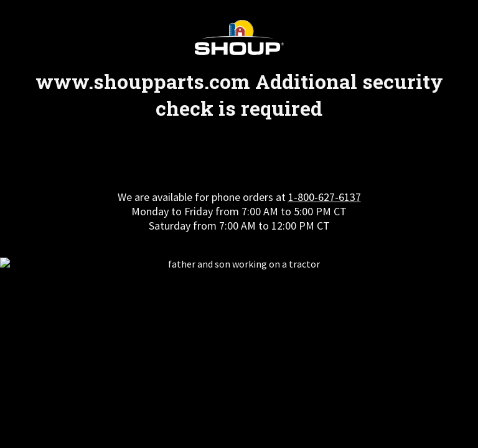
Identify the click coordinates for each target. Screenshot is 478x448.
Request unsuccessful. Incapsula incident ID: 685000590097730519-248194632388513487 (239, 224)
